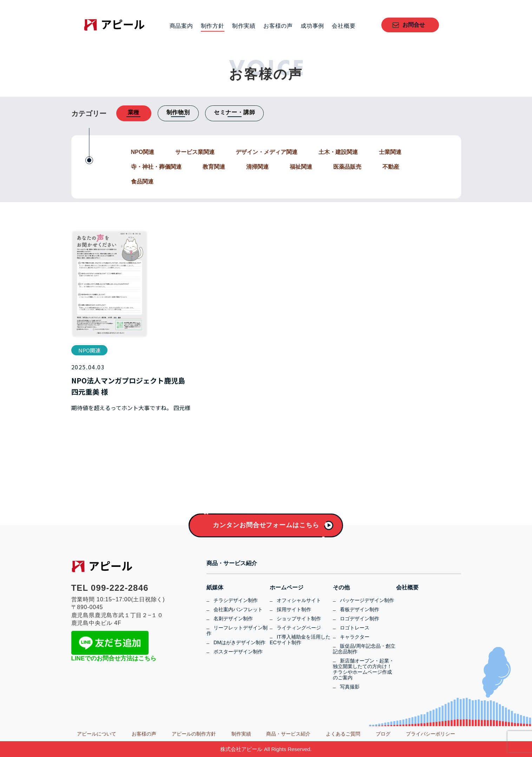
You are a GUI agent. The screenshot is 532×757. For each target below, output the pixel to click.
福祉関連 (301, 167)
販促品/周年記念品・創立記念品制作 (364, 649)
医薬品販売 (347, 167)
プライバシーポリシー (431, 734)
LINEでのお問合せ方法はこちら (114, 658)
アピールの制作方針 (194, 734)
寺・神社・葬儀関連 (156, 167)
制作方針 (213, 26)
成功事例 (312, 26)
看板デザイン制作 (360, 609)
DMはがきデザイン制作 (239, 642)
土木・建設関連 (338, 152)
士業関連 (390, 152)
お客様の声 (278, 26)
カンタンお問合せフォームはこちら (266, 525)
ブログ (383, 734)
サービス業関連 (195, 152)
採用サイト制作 (294, 609)
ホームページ (287, 588)
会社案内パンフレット (238, 609)
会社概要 (344, 26)
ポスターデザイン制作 (238, 652)
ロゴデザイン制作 (360, 619)
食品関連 (142, 182)
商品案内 (181, 26)
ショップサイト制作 (299, 619)
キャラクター (355, 637)
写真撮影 (350, 687)
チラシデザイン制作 (236, 600)
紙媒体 (215, 588)
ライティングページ (299, 628)
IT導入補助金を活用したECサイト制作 (300, 640)
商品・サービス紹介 (232, 563)
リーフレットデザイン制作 (237, 630)
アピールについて (97, 734)
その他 (341, 588)
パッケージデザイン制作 (367, 600)
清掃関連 (257, 167)
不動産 (391, 167)
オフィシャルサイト (299, 600)
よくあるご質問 (343, 734)
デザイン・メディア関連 (267, 152)
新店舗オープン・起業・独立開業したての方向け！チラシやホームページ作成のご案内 (363, 669)
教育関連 (214, 167)
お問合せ (414, 25)
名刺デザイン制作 (233, 619)
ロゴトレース (355, 628)
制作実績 (244, 26)
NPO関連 (143, 152)
